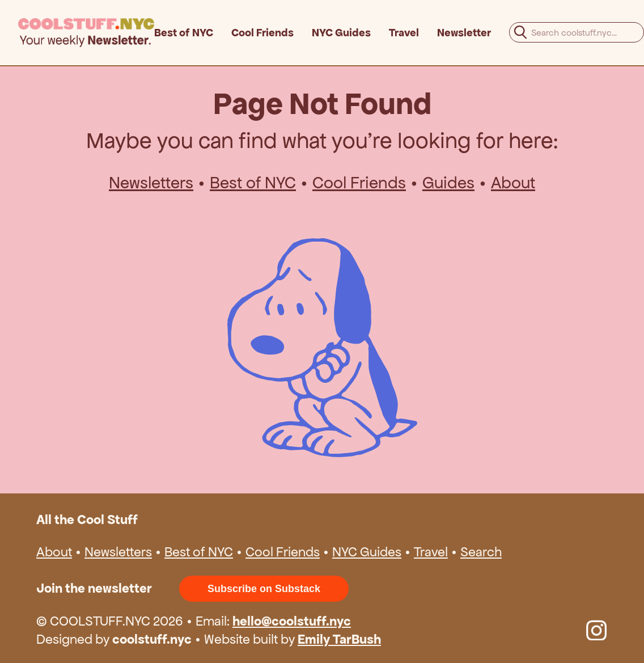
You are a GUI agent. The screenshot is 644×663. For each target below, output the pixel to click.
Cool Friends (262, 32)
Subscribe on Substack (264, 589)
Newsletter (464, 32)
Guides (448, 183)
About (513, 183)
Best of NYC (184, 32)
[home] (86, 33)
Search (481, 552)
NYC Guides (341, 32)
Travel (404, 32)
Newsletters (151, 183)
